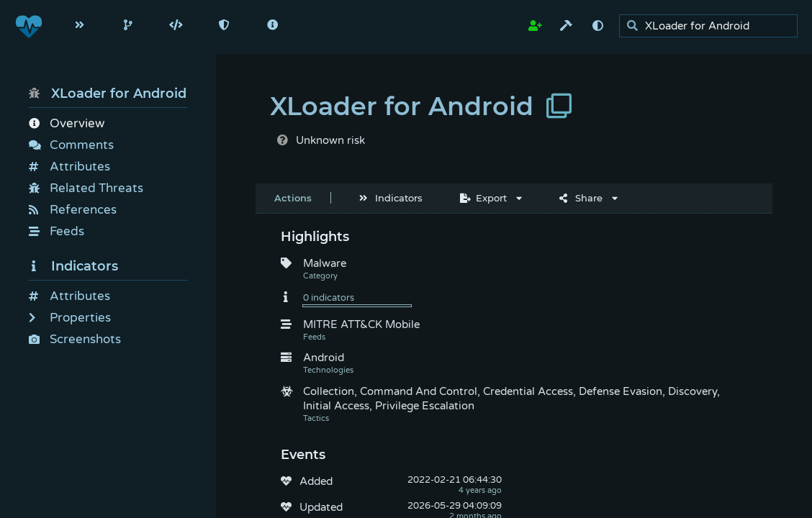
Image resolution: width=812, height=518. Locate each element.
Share (581, 198)
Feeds (57, 231)
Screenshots (75, 339)
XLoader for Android (108, 94)
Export (483, 198)
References (73, 210)
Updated (321, 507)
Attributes (69, 167)
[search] (712, 26)
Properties (70, 318)
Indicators (73, 266)
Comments (71, 145)
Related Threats (86, 188)
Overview (67, 123)
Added (316, 481)
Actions (293, 198)
